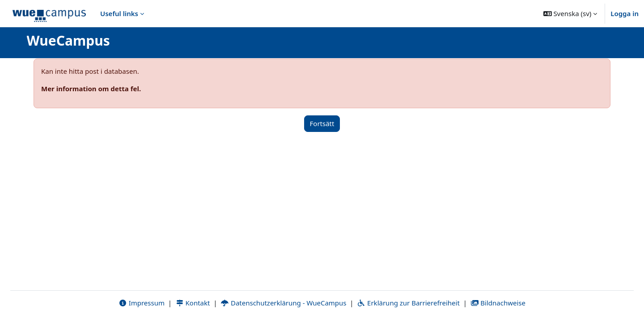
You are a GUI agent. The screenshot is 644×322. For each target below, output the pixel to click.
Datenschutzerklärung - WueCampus (283, 303)
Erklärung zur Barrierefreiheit (408, 303)
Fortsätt (322, 123)
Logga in (625, 13)
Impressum (142, 303)
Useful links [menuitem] (119, 13)
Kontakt (193, 303)
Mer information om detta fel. (91, 89)
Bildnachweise (498, 303)
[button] (570, 13)
